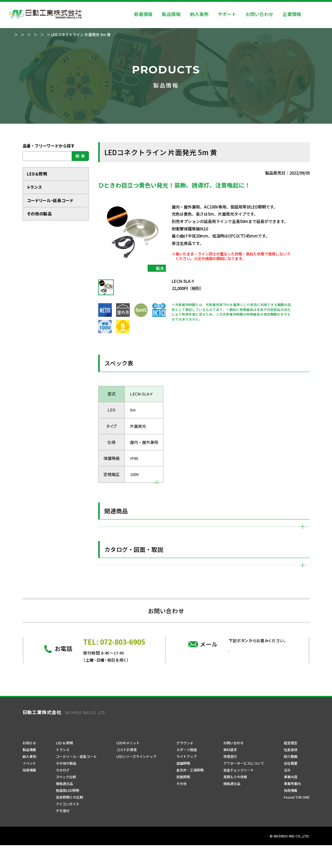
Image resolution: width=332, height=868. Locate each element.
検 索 (80, 156)
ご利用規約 (78, 859)
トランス (35, 187)
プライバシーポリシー (41, 859)
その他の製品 (39, 214)
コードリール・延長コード (50, 200)
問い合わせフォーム (257, 703)
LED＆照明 (37, 174)
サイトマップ (108, 859)
